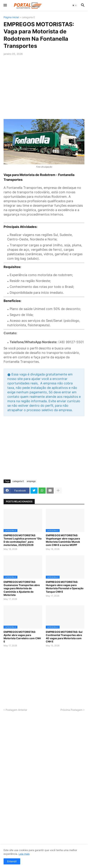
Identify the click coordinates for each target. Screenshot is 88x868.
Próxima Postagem (71, 710)
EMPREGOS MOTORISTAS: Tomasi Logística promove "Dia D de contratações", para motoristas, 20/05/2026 (23, 540)
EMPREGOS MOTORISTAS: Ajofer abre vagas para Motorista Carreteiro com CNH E (22, 637)
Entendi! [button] (12, 861)
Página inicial (11, 17)
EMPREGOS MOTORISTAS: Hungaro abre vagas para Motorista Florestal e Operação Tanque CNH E (65, 587)
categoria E (28, 17)
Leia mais (24, 854)
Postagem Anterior (16, 710)
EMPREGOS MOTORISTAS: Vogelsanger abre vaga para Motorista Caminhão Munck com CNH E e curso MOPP (63, 540)
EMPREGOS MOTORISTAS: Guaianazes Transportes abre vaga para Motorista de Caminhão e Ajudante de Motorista (22, 588)
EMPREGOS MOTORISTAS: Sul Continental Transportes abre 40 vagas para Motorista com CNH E (64, 637)
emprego (31, 481)
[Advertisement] (44, 85)
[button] (5, 5)
